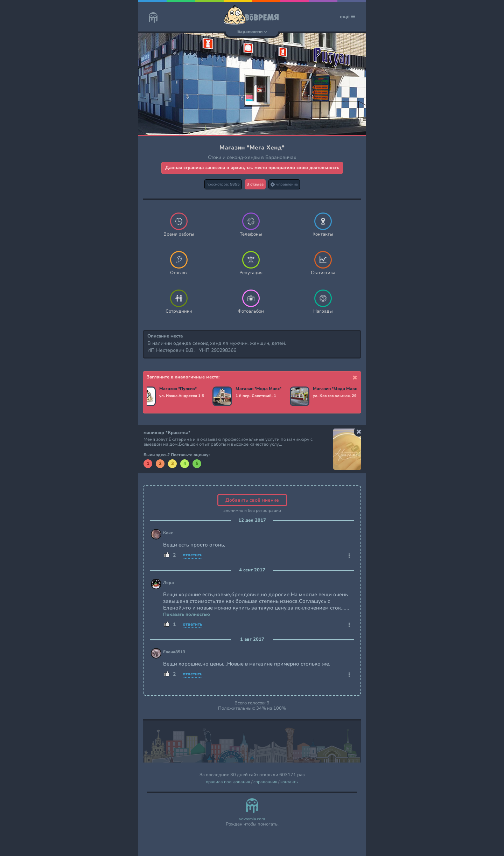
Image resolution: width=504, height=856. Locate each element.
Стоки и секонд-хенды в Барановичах (252, 157)
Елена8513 (174, 652)
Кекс (168, 533)
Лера (169, 583)
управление (284, 184)
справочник (265, 782)
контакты (289, 782)
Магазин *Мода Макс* (259, 389)
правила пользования (228, 782)
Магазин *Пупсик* (179, 389)
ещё (348, 17)
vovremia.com (252, 819)
